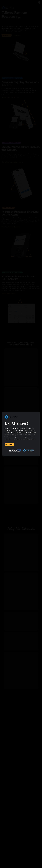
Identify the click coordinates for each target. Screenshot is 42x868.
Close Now (9, 444)
